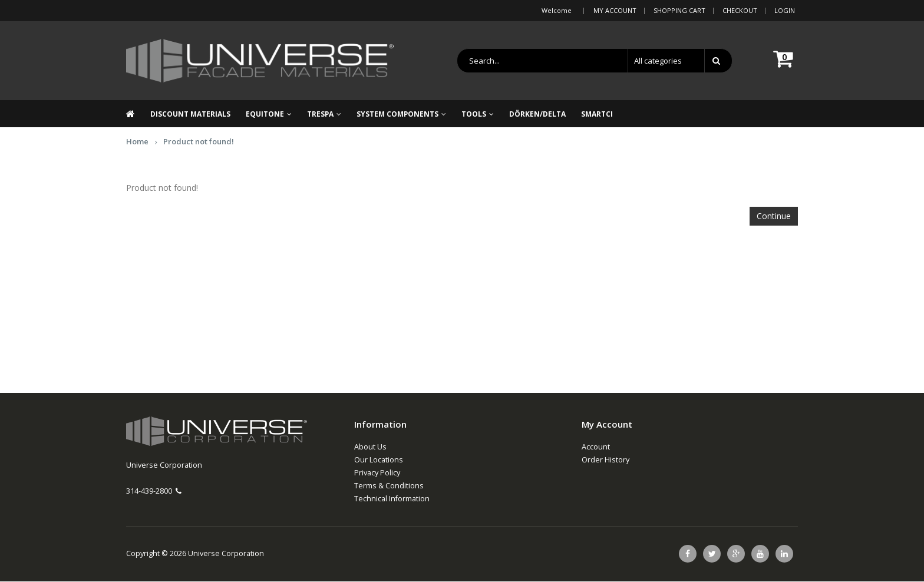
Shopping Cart (679, 10)
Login (785, 10)
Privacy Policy (377, 473)
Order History (605, 460)
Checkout (740, 10)
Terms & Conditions (389, 486)
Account (596, 447)
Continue (774, 216)
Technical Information (392, 499)
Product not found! (199, 142)
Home (137, 142)
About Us (370, 447)
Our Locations (379, 460)
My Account (615, 10)
